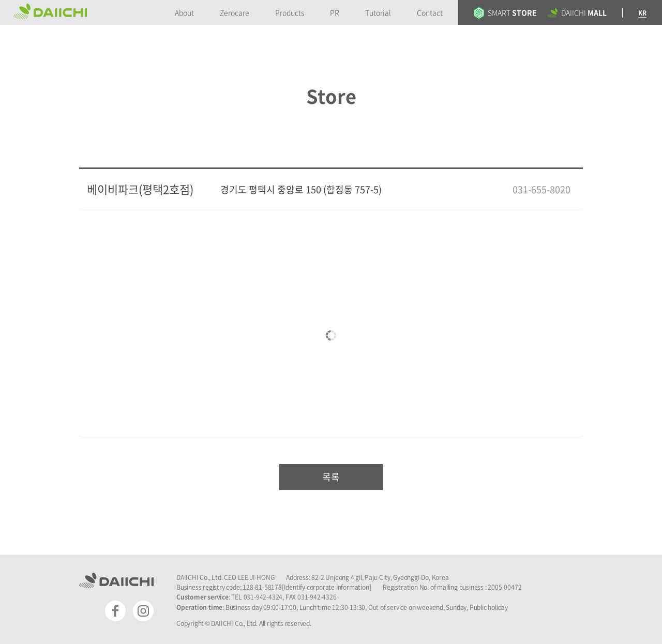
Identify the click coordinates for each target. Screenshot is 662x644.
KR (642, 13)
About (184, 12)
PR (335, 12)
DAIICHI (577, 12)
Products (290, 12)
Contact (430, 12)
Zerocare (235, 12)
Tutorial (378, 12)
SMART (505, 12)
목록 (331, 477)
